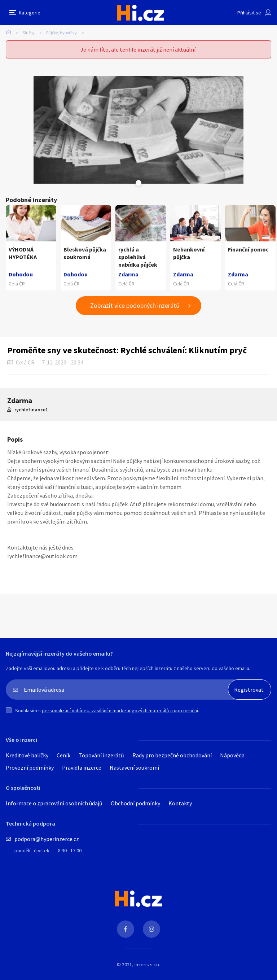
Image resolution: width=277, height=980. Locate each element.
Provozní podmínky (30, 767)
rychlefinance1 (31, 410)
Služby (29, 33)
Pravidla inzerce (82, 767)
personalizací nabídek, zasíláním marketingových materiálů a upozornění (120, 710)
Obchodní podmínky (135, 803)
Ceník (63, 755)
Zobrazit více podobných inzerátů (135, 305)
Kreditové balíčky (27, 755)
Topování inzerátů (101, 755)
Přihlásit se (249, 13)
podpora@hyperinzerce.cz (47, 839)
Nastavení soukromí (134, 767)
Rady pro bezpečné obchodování (172, 755)
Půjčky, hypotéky (61, 33)
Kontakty (180, 803)
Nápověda (232, 755)
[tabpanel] (139, 130)
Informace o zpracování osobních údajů (54, 803)
